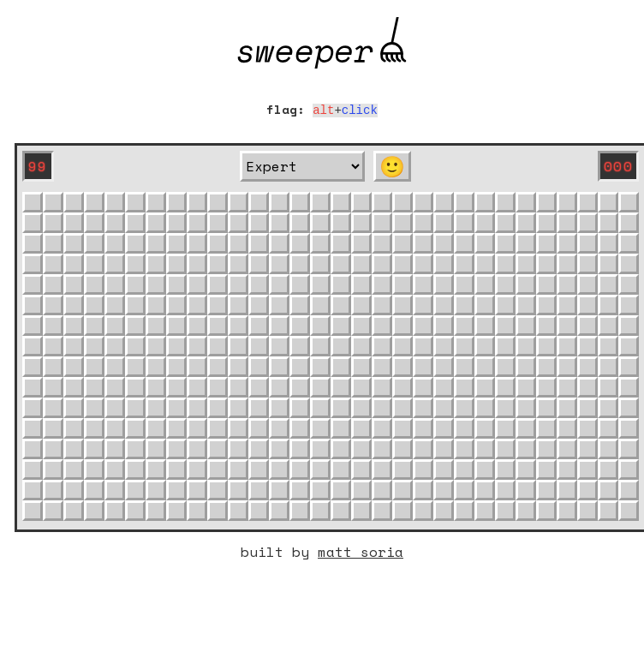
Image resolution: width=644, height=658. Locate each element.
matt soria (361, 550)
